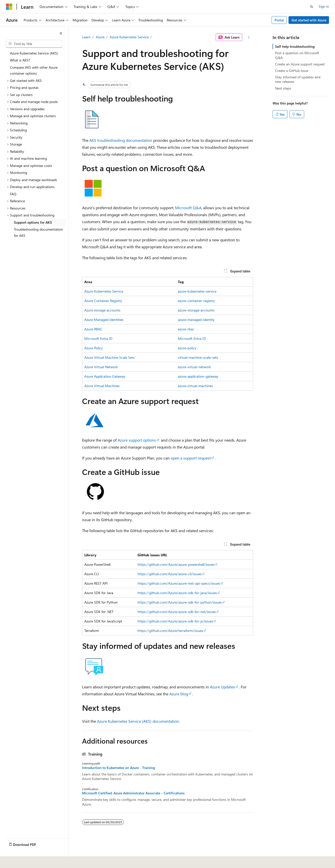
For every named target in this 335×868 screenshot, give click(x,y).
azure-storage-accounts (196, 310)
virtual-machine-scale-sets (198, 357)
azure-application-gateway (198, 376)
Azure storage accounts (102, 310)
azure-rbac (186, 329)
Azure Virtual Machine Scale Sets (109, 357)
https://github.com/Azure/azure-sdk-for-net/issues (177, 612)
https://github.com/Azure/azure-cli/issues (170, 574)
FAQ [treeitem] (13, 194)
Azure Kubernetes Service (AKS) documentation (138, 721)
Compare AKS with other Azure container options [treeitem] (34, 70)
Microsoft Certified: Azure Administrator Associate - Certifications (133, 793)
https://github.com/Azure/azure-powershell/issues (176, 564)
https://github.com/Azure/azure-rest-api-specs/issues (179, 583)
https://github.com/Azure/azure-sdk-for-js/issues (175, 621)
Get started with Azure (309, 20)
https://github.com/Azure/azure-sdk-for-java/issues (177, 593)
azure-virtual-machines (195, 386)
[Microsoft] (9, 7)
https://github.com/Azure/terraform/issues (170, 631)
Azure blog (179, 694)
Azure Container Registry (103, 301)
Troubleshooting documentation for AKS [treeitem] (38, 232)
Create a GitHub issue (292, 71)
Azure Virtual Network (101, 367)
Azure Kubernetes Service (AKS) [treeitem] (34, 53)
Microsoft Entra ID (98, 338)
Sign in (324, 6)
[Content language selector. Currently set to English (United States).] (29, 861)
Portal (279, 20)
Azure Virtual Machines (102, 386)
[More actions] (249, 37)
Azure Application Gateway (105, 376)
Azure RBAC (93, 329)
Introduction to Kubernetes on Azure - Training (119, 768)
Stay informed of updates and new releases (298, 79)
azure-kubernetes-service (197, 291)
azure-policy (187, 348)
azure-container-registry (196, 301)
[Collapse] (61, 33)
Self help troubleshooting (295, 46)
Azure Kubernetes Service (129, 37)
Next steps (283, 88)
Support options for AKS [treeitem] (33, 222)
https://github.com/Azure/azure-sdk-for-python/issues (180, 602)
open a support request (191, 458)
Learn (86, 37)
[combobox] (34, 44)
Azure (100, 37)
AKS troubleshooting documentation (121, 140)
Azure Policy (94, 348)
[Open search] (312, 7)
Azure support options (137, 440)
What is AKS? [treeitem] (20, 60)
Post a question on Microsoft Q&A (297, 55)
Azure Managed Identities (104, 320)
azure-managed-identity (196, 320)
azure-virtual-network (194, 367)
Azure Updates (222, 687)
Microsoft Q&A (188, 208)
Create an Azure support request (300, 64)
